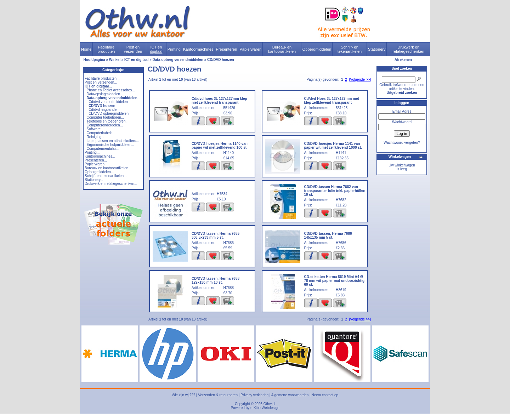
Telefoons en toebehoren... (107, 121)
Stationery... (94, 180)
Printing (174, 49)
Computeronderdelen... (105, 125)
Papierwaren (250, 49)
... (98, 86)
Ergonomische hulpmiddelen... (111, 145)
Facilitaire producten (106, 49)
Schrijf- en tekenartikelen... (106, 176)
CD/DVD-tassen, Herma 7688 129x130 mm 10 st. (216, 280)
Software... (95, 129)
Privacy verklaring (254, 395)
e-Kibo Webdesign (265, 408)
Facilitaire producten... (102, 78)
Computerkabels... (101, 133)
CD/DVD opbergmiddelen (109, 113)
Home (86, 49)
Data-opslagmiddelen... (105, 94)
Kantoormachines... (100, 156)
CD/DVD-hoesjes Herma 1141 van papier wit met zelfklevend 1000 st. (333, 146)
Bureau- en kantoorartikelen (282, 49)
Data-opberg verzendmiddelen (178, 60)
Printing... (92, 152)
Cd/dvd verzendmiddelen (108, 102)
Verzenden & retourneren (218, 395)
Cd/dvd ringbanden (104, 110)
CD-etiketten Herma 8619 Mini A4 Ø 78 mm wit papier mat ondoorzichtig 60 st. (335, 281)
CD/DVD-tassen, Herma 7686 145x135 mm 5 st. (328, 235)
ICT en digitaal (156, 49)
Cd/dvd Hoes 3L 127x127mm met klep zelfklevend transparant (332, 101)
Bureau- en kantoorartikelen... (108, 168)
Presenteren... (96, 160)
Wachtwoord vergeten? (402, 143)
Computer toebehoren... (106, 117)
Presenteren (227, 49)
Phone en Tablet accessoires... (111, 90)
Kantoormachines (198, 49)
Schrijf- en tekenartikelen (350, 49)
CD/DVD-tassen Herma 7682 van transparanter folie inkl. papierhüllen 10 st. (335, 191)
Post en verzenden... (101, 82)
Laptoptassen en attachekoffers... (113, 141)
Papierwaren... (96, 164)
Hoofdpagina (94, 60)
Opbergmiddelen (317, 49)
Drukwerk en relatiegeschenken (409, 49)
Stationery (377, 49)
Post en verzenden (133, 49)
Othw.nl (269, 404)
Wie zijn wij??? (183, 395)
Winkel (115, 60)
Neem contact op (325, 395)
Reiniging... (96, 137)
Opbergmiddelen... (99, 172)
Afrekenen (403, 60)
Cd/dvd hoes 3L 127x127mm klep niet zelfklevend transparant (219, 101)
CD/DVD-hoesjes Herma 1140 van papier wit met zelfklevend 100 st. (220, 146)
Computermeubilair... (103, 149)
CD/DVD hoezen (221, 60)
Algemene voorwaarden (290, 395)
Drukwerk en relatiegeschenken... (111, 184)
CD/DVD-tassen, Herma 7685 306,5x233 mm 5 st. (216, 235)
